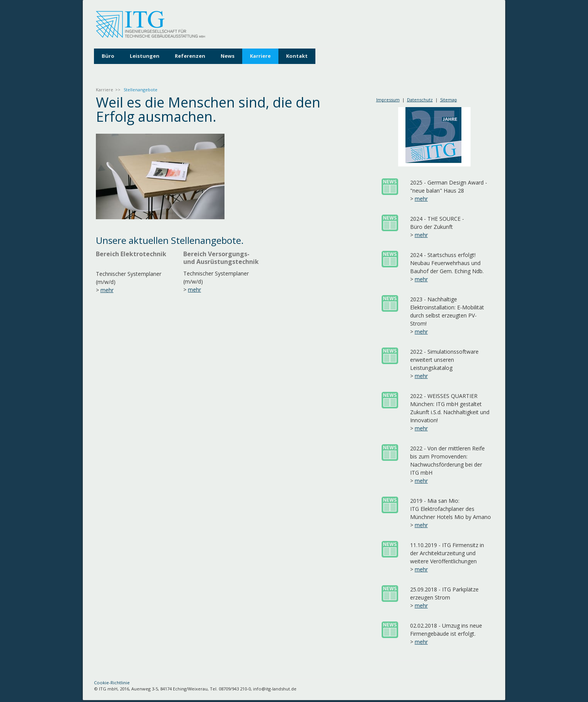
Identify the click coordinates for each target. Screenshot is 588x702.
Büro (108, 56)
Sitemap (449, 100)
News (228, 56)
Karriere (260, 56)
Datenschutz (420, 100)
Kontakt (297, 56)
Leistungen (145, 56)
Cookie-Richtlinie (112, 683)
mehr (107, 290)
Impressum (388, 100)
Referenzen (190, 56)
